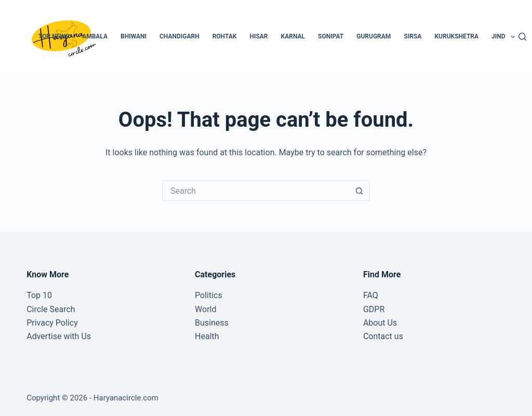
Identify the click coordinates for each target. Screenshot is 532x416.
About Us (380, 323)
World (205, 309)
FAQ (371, 295)
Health (207, 336)
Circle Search (51, 309)
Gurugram (374, 36)
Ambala (95, 36)
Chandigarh (179, 36)
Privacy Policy (52, 323)
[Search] (522, 37)
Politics (209, 295)
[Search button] (360, 191)
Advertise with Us (59, 336)
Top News (54, 36)
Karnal (293, 36)
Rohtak (225, 36)
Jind (505, 37)
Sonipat (331, 36)
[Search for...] (256, 191)
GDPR (374, 309)
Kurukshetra (456, 36)
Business (212, 323)
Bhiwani (134, 36)
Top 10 (39, 295)
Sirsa (413, 36)
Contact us (383, 336)
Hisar (258, 36)
